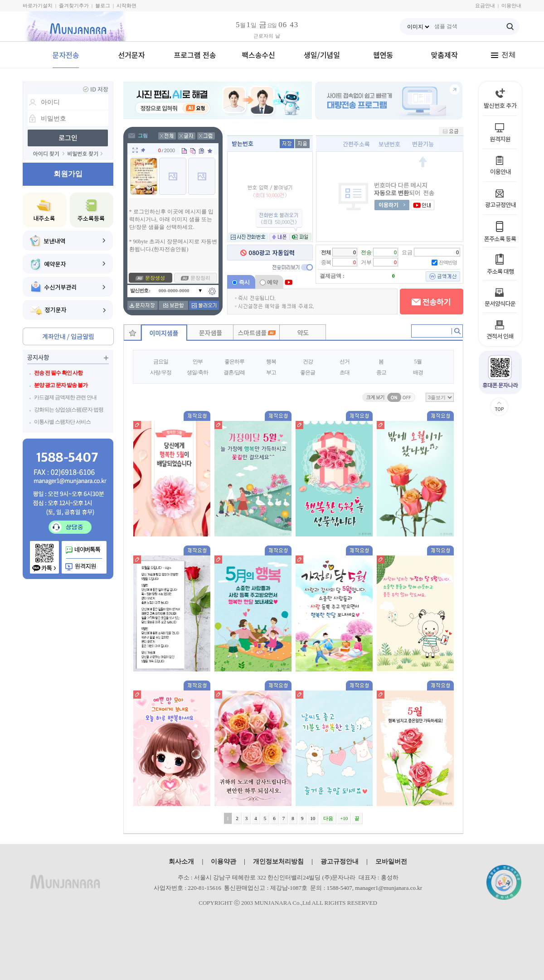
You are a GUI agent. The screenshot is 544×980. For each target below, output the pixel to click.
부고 (271, 372)
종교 (381, 372)
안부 (198, 362)
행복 (271, 362)
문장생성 (155, 278)
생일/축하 (197, 372)
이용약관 (223, 861)
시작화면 (126, 5)
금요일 (161, 362)
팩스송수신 (258, 55)
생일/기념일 (322, 55)
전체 (503, 55)
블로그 (103, 5)
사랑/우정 (160, 372)
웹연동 (383, 55)
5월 (418, 362)
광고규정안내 (340, 861)
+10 (344, 818)
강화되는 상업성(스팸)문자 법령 (69, 410)
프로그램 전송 (195, 55)
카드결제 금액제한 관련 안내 (65, 397)
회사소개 (181, 861)
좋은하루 (234, 362)
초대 (345, 372)
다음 (328, 818)
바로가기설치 (38, 5)
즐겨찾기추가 (74, 5)
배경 (418, 372)
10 (313, 818)
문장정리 (200, 278)
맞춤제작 (444, 55)
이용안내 (511, 5)
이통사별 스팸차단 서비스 (62, 422)
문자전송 (66, 55)
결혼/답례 (234, 372)
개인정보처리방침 (278, 861)
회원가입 (68, 174)
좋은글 (308, 372)
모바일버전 (391, 861)
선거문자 (132, 55)
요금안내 (485, 5)
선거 (345, 362)
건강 (308, 362)
